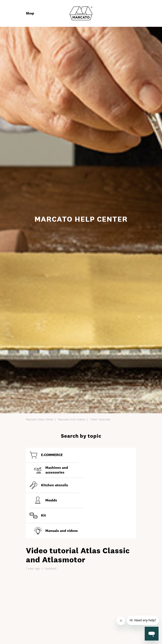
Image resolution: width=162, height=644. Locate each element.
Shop (30, 13)
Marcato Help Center (40, 419)
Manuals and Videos (72, 419)
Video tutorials (100, 419)
